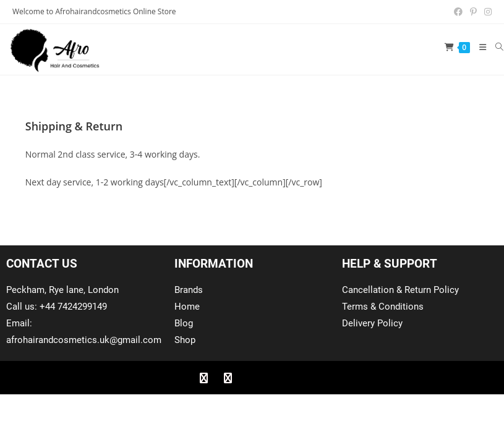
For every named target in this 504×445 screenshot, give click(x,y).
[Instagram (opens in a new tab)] (486, 12)
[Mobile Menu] (478, 47)
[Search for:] (495, 47)
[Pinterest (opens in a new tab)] (473, 12)
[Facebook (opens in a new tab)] (458, 12)
